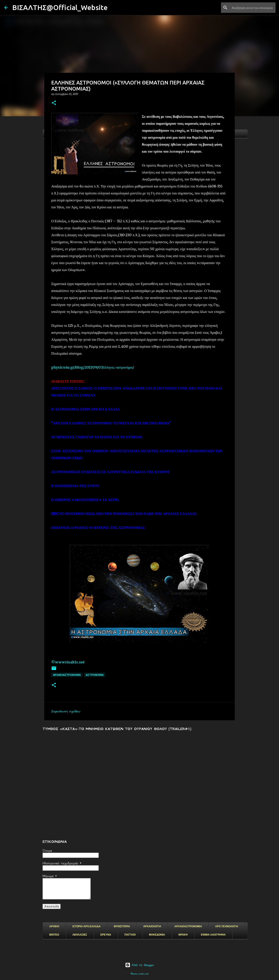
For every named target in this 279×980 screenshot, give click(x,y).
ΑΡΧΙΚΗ (54, 926)
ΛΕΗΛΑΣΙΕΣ (80, 935)
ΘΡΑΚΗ (183, 935)
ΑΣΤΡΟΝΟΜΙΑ (95, 675)
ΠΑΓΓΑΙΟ (130, 935)
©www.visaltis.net (68, 662)
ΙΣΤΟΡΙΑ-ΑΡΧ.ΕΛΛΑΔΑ (86, 926)
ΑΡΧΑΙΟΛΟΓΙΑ (152, 926)
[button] (54, 103)
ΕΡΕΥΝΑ (106, 935)
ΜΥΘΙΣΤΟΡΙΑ (122, 926)
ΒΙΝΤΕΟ (54, 935)
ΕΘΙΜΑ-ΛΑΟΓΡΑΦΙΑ (213, 935)
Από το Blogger (140, 965)
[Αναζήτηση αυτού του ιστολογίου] (253, 8)
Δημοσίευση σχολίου (66, 711)
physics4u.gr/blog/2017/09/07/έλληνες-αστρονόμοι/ (93, 367)
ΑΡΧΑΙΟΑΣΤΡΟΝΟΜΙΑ (67, 675)
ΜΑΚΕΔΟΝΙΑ (157, 935)
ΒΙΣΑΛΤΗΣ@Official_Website (60, 7)
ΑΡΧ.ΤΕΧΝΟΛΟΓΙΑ (227, 926)
